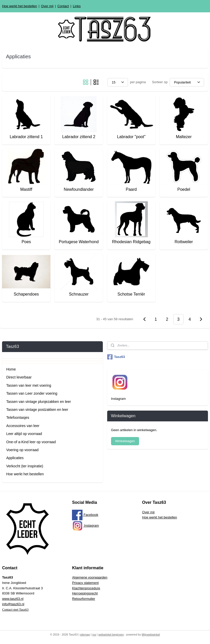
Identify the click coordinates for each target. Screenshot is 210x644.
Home (11, 369)
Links (77, 6)
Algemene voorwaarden (90, 577)
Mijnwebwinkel (151, 634)
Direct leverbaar (19, 377)
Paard (131, 189)
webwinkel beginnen (111, 634)
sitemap (85, 634)
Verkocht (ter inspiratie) (25, 466)
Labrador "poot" (131, 137)
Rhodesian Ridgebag (131, 242)
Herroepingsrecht (85, 593)
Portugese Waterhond (79, 242)
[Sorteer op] (187, 82)
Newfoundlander (79, 189)
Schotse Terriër (131, 294)
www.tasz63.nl (13, 599)
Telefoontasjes (18, 418)
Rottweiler (184, 242)
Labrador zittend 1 (26, 137)
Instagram (85, 525)
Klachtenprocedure (86, 588)
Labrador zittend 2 (79, 137)
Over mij (47, 6)
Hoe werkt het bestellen (20, 6)
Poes (26, 242)
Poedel (184, 189)
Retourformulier (84, 599)
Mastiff (26, 189)
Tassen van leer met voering (29, 385)
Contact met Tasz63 (15, 609)
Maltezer (184, 137)
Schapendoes (26, 294)
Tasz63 (116, 357)
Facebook (85, 515)
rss (94, 634)
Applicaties (15, 458)
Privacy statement (85, 583)
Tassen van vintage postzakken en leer (37, 410)
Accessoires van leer (23, 426)
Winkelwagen (125, 441)
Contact (63, 6)
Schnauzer (79, 294)
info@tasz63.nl (13, 604)
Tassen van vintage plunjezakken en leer (39, 402)
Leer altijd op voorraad (24, 434)
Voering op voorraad (22, 450)
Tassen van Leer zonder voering (32, 393)
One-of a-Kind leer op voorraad (31, 442)
